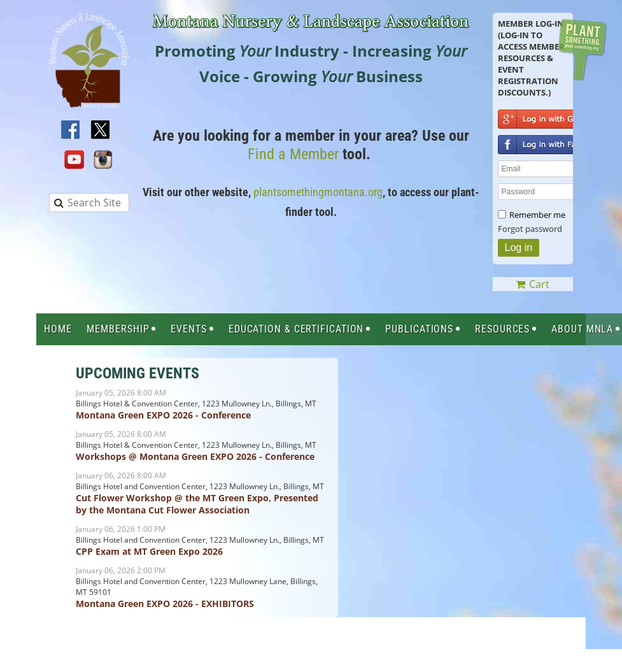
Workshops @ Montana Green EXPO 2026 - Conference (195, 456)
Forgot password (530, 229)
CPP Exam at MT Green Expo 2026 (149, 551)
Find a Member (293, 154)
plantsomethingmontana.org (318, 192)
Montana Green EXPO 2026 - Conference (163, 415)
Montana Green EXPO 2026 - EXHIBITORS (165, 604)
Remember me (537, 215)
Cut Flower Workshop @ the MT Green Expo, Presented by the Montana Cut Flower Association (197, 504)
